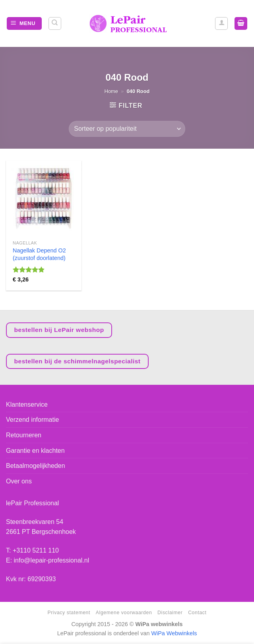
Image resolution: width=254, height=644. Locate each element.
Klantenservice (27, 404)
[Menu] (24, 24)
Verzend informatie (32, 420)
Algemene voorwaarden (124, 613)
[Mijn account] (221, 23)
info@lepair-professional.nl (52, 560)
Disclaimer (170, 613)
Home (111, 91)
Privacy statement (69, 613)
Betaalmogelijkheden (36, 466)
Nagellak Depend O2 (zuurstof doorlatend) (39, 254)
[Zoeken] (55, 23)
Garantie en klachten (35, 451)
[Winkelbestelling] (127, 129)
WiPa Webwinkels (174, 633)
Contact (197, 613)
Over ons (19, 481)
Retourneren (24, 435)
